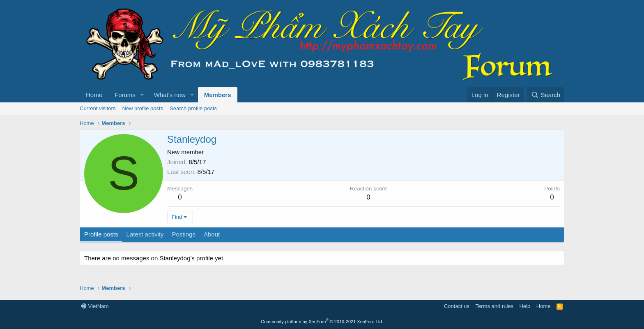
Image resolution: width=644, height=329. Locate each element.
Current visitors (98, 108)
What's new (170, 95)
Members (218, 95)
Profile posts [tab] (101, 234)
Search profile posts (193, 108)
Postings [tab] (184, 234)
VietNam (95, 306)
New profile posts (143, 108)
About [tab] (212, 234)
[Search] (546, 95)
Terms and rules (494, 306)
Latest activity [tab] (145, 234)
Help (525, 306)
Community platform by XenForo (322, 322)
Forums (125, 95)
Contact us (457, 306)
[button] (142, 95)
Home (94, 95)
